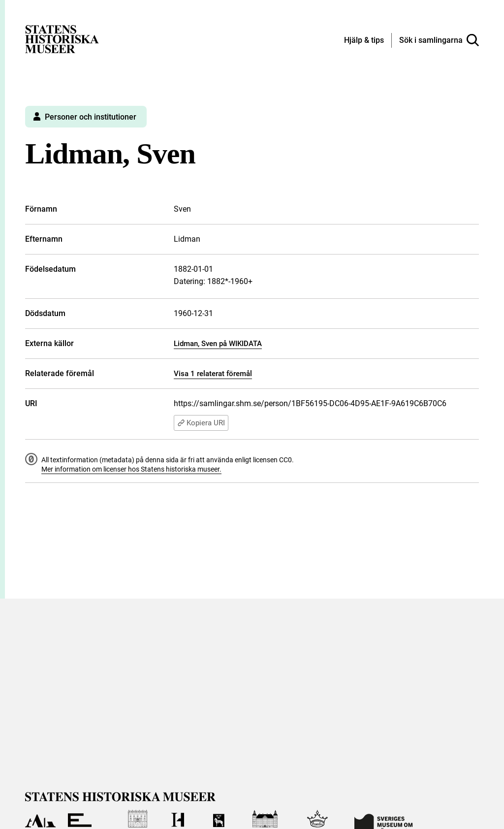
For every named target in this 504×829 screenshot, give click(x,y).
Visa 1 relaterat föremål (213, 374)
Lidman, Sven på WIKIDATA (218, 344)
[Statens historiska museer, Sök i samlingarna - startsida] (62, 39)
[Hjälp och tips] (364, 41)
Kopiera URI (201, 423)
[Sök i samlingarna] (439, 40)
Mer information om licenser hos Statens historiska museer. (131, 469)
